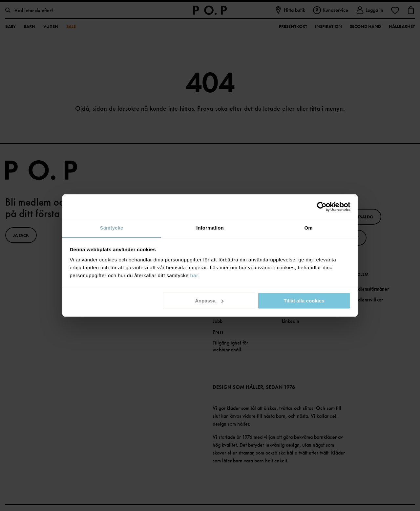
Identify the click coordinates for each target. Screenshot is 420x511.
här (194, 275)
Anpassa (209, 301)
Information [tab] (210, 228)
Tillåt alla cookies (304, 301)
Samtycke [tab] (112, 228)
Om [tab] (308, 228)
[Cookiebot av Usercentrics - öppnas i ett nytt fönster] (322, 207)
